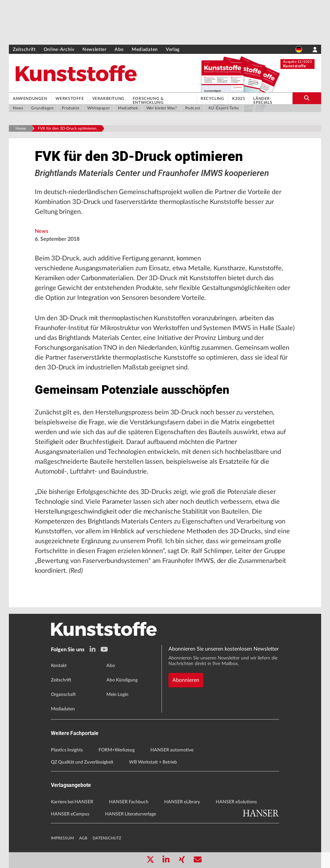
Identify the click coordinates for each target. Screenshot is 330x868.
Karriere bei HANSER (72, 802)
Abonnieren (186, 680)
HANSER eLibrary (182, 802)
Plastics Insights (67, 750)
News (42, 231)
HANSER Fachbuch (129, 802)
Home (21, 128)
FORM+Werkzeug (117, 750)
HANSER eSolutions (236, 802)
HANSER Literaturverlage (131, 814)
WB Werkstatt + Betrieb (153, 762)
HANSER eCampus (70, 814)
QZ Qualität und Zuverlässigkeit (82, 762)
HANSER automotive (172, 750)
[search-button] (307, 98)
